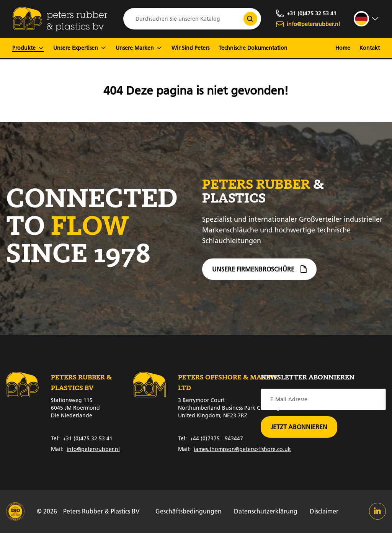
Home (343, 48)
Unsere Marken (139, 48)
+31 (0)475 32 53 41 (82, 438)
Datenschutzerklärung (266, 511)
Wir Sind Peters (190, 48)
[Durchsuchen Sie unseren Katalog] (250, 19)
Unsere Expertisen (80, 48)
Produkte (28, 48)
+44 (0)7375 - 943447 (211, 438)
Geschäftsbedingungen (189, 511)
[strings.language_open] (367, 19)
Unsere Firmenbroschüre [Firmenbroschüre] (259, 271)
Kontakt (370, 48)
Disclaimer (324, 511)
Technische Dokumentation (253, 48)
